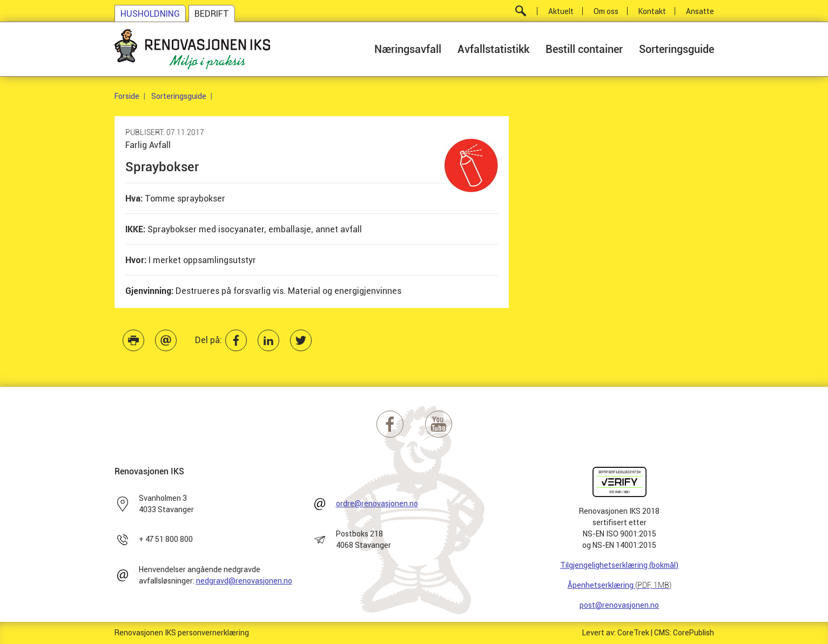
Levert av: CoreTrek (616, 633)
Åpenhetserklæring (620, 585)
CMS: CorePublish (684, 633)
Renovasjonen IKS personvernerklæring (182, 633)
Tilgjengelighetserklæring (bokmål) (619, 565)
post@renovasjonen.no (619, 605)
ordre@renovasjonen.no (377, 504)
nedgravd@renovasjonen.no (244, 581)
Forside (127, 96)
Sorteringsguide (179, 96)
